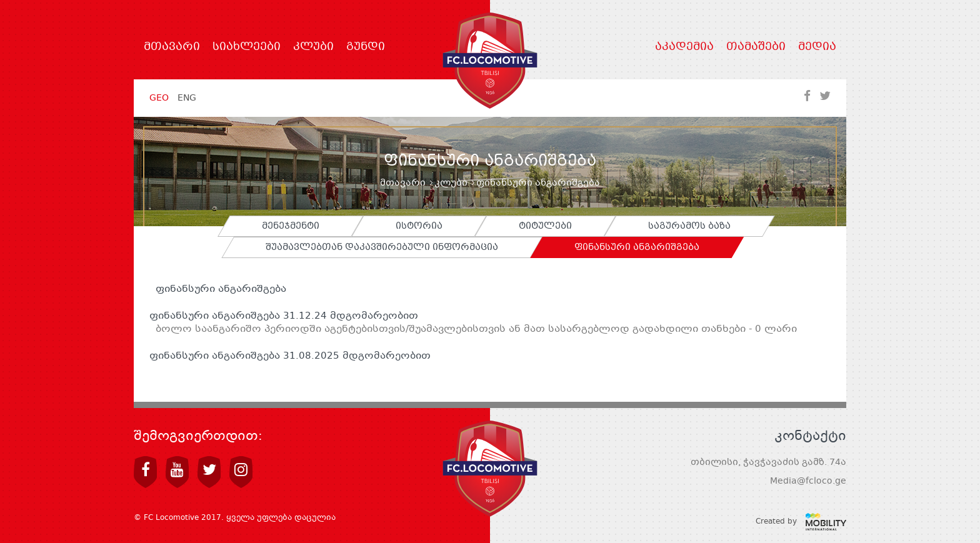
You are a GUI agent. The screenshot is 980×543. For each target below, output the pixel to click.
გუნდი (366, 47)
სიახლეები (247, 47)
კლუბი (313, 47)
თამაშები (756, 47)
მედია (817, 47)
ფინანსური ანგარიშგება (218, 289)
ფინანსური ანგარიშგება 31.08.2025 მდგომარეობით (290, 356)
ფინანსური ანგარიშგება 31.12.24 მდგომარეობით (284, 316)
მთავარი (172, 47)
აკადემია (684, 47)
